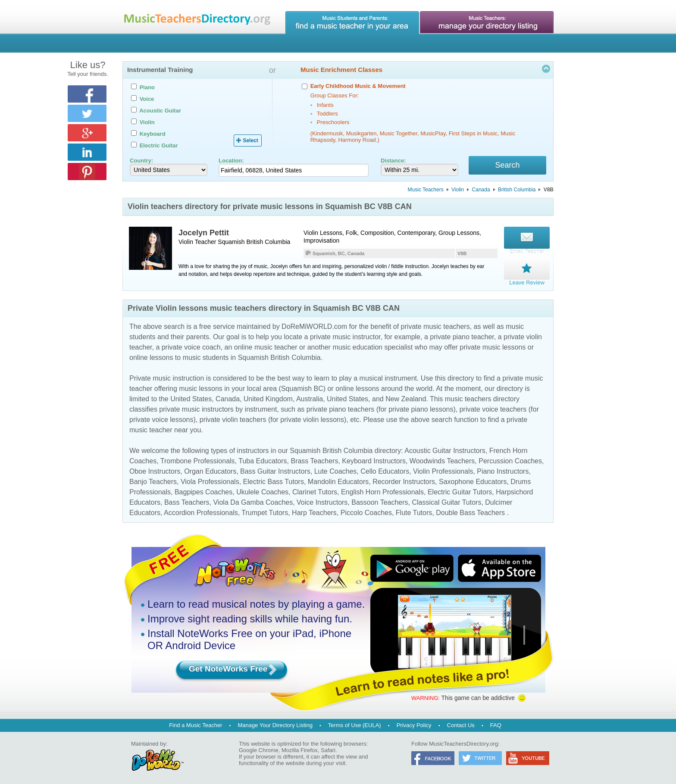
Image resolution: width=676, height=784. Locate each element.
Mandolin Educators (338, 480)
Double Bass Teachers (470, 511)
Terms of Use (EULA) (355, 724)
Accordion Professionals (201, 511)
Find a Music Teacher (196, 724)
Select (250, 141)
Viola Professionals (210, 480)
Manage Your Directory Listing (275, 724)
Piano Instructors (503, 470)
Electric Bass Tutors (274, 480)
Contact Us (461, 724)
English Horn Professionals (382, 491)
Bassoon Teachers (380, 501)
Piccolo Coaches (366, 511)
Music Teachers (426, 191)
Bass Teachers (187, 501)
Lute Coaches (336, 470)
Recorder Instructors (404, 480)
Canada (481, 191)
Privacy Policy (414, 724)
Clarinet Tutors (315, 491)
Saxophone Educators (473, 480)
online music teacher (266, 346)
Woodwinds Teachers (442, 460)
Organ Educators (210, 470)
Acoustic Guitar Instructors (445, 449)
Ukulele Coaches (262, 491)
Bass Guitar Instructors (275, 470)
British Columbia (517, 191)
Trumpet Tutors (265, 511)
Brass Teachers (314, 460)
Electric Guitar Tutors (460, 491)
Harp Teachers (314, 511)
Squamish (231, 243)
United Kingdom (268, 398)
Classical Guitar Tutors (446, 501)
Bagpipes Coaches (203, 491)
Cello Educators (385, 470)
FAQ (496, 724)
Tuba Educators (263, 460)
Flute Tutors (414, 511)
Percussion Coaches (510, 460)
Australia (310, 398)
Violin (458, 191)
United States (191, 398)
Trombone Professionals (198, 460)
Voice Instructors (322, 501)
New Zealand (406, 398)
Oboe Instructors (155, 470)
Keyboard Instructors (374, 460)
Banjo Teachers (153, 480)
